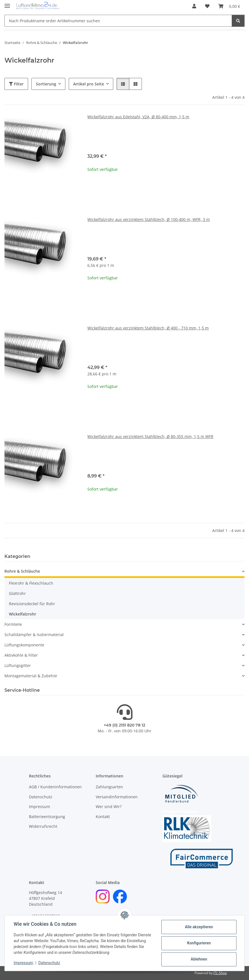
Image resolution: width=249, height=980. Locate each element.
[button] (194, 6)
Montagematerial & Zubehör (31, 676)
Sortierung (46, 84)
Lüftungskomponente (24, 645)
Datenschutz (49, 963)
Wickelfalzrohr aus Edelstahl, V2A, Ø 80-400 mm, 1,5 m (138, 117)
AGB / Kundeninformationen (55, 787)
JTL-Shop (220, 973)
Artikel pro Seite (89, 84)
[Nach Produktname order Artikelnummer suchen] (118, 21)
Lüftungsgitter (18, 665)
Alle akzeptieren (199, 927)
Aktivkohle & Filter (21, 655)
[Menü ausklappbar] (7, 3)
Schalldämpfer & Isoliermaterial (34, 635)
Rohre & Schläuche (22, 571)
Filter (16, 84)
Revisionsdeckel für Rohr (32, 604)
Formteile (13, 624)
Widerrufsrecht (43, 826)
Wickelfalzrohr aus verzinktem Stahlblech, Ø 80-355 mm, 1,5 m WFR (150, 436)
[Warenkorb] (229, 6)
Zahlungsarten (109, 787)
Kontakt (103, 817)
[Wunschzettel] (207, 6)
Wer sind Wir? (109, 807)
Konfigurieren (199, 943)
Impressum (23, 963)
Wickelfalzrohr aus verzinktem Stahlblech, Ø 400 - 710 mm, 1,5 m (148, 328)
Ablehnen (199, 959)
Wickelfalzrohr (23, 614)
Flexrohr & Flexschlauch (31, 583)
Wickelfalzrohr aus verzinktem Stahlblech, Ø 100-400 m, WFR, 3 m (149, 219)
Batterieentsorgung (47, 817)
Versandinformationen (117, 797)
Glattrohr (17, 593)
